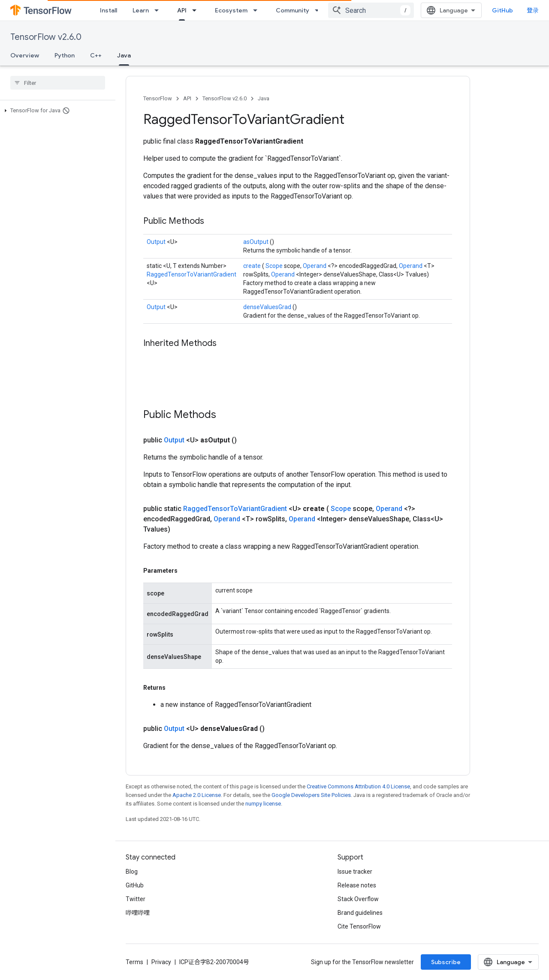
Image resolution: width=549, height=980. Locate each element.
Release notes (357, 885)
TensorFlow (158, 98)
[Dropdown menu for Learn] (159, 10)
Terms (134, 962)
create (253, 266)
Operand (315, 266)
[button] (56, 111)
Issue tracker (355, 872)
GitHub (502, 10)
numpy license (263, 804)
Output (157, 242)
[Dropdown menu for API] (197, 10)
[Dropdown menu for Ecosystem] (258, 10)
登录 (533, 10)
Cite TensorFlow (359, 926)
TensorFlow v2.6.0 (46, 37)
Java (264, 98)
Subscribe (446, 962)
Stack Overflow (358, 899)
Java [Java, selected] (124, 55)
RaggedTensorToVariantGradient (192, 274)
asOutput (256, 242)
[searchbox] (58, 83)
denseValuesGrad (268, 307)
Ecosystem (231, 10)
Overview (25, 55)
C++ (96, 55)
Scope (275, 266)
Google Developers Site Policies (311, 795)
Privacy (161, 962)
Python (65, 55)
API (187, 98)
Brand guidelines (360, 913)
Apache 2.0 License (197, 795)
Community (293, 10)
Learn (141, 10)
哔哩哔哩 (138, 913)
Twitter (136, 899)
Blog (132, 872)
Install (109, 10)
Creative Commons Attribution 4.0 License (358, 786)
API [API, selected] (182, 10)
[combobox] (371, 10)
